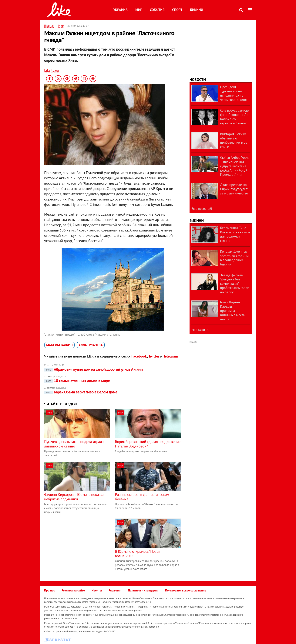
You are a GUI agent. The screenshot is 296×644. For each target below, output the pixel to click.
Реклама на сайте (73, 590)
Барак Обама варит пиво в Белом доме (81, 392)
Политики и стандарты (143, 590)
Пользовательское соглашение (186, 590)
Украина (120, 10)
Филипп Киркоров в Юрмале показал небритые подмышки (74, 497)
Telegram (171, 356)
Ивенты (97, 590)
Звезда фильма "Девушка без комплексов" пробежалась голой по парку (235, 284)
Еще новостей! (202, 209)
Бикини (197, 10)
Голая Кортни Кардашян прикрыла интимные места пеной (232, 311)
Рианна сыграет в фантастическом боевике (142, 497)
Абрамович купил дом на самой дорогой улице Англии (93, 369)
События (157, 10)
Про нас (49, 590)
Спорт (177, 10)
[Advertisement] (76, 545)
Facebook (139, 356)
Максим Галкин (59, 345)
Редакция (115, 590)
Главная (49, 26)
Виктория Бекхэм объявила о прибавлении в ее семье (234, 140)
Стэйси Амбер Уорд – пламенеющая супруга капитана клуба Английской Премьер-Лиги (234, 166)
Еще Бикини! (200, 330)
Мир (139, 10)
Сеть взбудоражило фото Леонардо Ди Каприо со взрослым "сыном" (234, 117)
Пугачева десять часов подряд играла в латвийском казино (75, 444)
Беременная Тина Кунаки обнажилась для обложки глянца (235, 234)
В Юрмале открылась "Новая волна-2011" (138, 554)
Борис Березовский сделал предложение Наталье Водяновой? (148, 444)
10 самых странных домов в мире (77, 381)
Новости (198, 80)
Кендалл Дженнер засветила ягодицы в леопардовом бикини (234, 258)
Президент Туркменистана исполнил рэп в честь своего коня (233, 93)
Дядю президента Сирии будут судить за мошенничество (234, 189)
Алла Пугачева (91, 345)
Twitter (154, 356)
